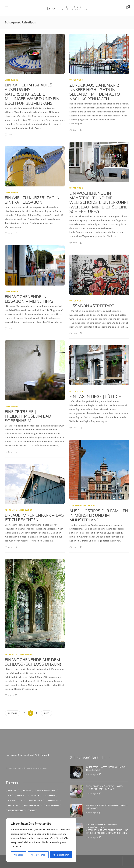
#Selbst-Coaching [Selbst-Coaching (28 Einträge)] (32, 806)
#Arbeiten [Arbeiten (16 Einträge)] (12, 790)
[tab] (88, 757)
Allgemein (76, 506)
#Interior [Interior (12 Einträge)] (35, 795)
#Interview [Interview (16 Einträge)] (50, 795)
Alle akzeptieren (61, 855)
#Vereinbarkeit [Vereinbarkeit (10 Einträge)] (52, 806)
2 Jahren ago (91, 774)
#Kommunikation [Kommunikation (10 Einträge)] (15, 801)
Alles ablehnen (38, 855)
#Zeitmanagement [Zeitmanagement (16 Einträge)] (16, 811)
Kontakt (45, 755)
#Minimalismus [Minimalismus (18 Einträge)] (35, 801)
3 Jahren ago (91, 813)
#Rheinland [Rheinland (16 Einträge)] (13, 806)
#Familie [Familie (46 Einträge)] (21, 795)
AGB (37, 755)
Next (46, 713)
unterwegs (12, 80)
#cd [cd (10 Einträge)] (9, 795)
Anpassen (19, 855)
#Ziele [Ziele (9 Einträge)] (32, 811)
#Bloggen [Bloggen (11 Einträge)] (27, 790)
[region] (41, 840)
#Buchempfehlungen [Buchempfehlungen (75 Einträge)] (47, 790)
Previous (13, 713)
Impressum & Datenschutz (19, 755)
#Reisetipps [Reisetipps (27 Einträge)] (53, 801)
